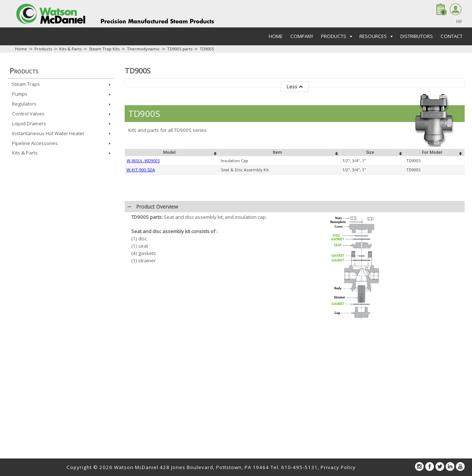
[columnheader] (172, 153)
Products (43, 49)
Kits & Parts (70, 49)
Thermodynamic (143, 49)
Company (302, 36)
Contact (452, 36)
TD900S (207, 49)
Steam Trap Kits (104, 49)
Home (276, 36)
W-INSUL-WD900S (143, 161)
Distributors (417, 36)
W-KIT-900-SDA (141, 170)
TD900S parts (180, 49)
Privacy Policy (338, 467)
